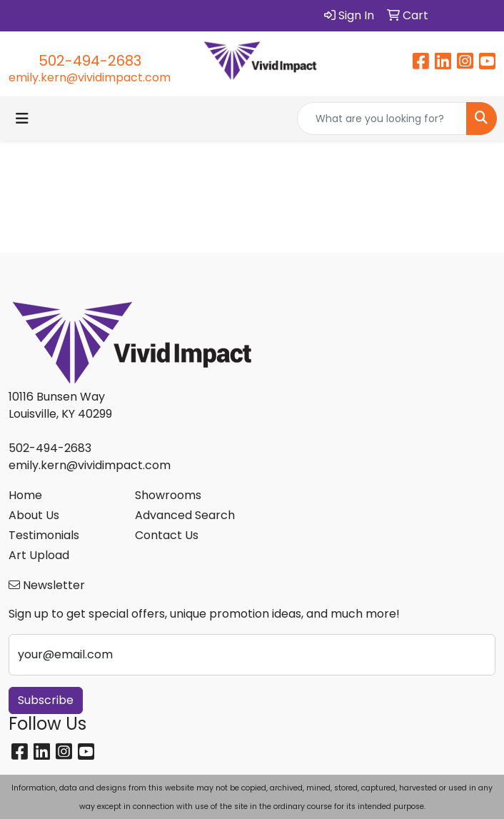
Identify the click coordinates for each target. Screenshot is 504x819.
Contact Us (167, 535)
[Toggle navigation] (22, 119)
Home (25, 495)
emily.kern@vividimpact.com (90, 77)
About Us (34, 515)
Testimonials (44, 535)
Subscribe (46, 700)
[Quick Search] (382, 119)
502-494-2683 (90, 61)
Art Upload (39, 555)
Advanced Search (185, 515)
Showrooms (168, 495)
